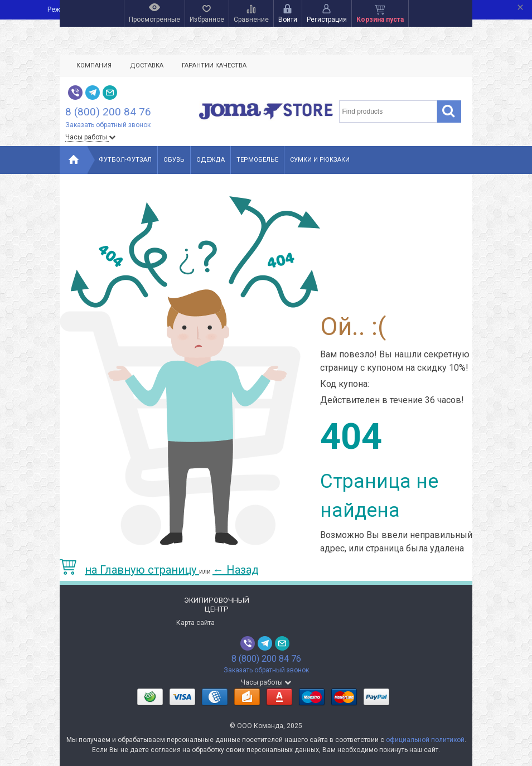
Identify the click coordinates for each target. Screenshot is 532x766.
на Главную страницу (129, 570)
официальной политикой (425, 740)
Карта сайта (195, 623)
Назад (236, 570)
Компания (94, 66)
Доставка (147, 66)
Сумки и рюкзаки (320, 160)
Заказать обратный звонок (108, 125)
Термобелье (257, 160)
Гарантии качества (214, 66)
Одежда (211, 160)
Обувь (174, 160)
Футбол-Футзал (125, 160)
